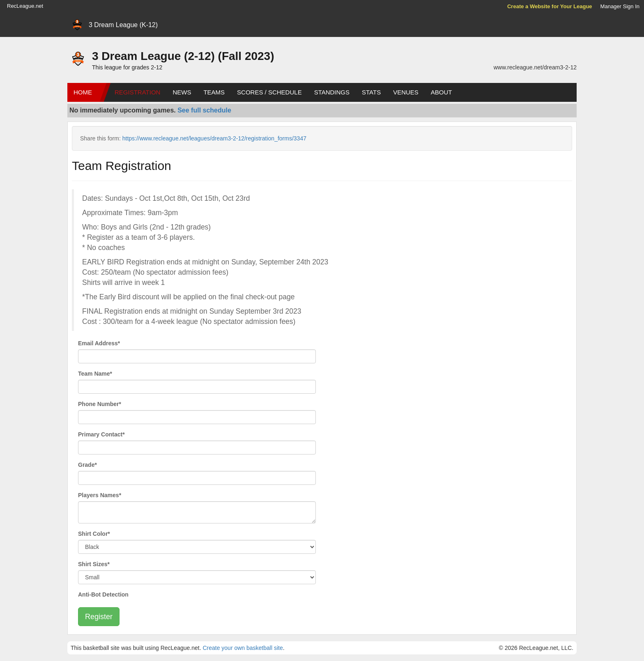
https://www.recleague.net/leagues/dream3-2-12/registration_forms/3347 (214, 138)
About (442, 92)
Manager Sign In (620, 6)
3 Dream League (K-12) (123, 25)
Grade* (87, 465)
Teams (214, 92)
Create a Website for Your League (550, 6)
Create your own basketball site (243, 648)
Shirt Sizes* (94, 564)
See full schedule (204, 110)
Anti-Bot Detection (103, 594)
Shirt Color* (94, 534)
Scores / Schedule (269, 92)
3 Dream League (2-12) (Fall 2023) (183, 56)
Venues (406, 92)
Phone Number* (100, 404)
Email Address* (99, 343)
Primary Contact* (101, 434)
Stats (371, 92)
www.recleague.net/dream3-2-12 (535, 67)
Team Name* (95, 374)
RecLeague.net (25, 6)
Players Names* (100, 495)
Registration (137, 92)
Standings (332, 92)
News (182, 92)
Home (83, 92)
